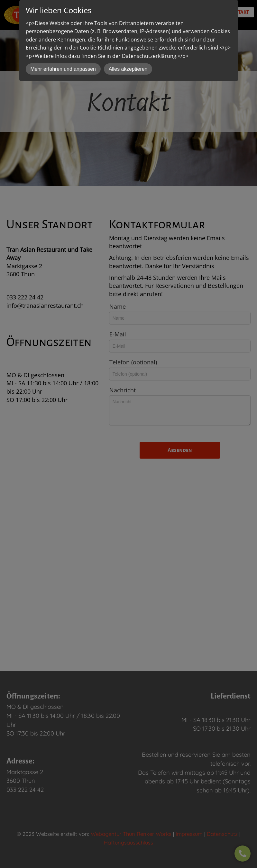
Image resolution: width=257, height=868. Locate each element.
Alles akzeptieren (128, 69)
